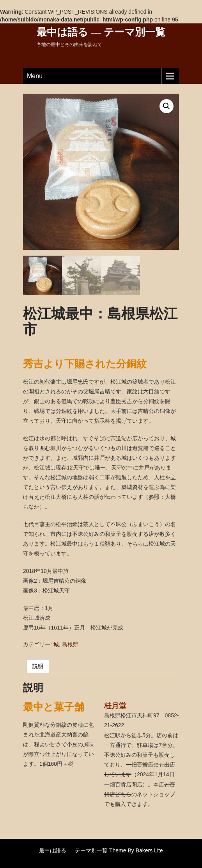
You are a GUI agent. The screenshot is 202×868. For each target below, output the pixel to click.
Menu (35, 76)
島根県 (70, 644)
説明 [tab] (38, 666)
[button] (167, 106)
